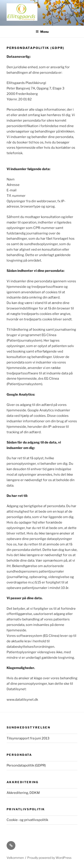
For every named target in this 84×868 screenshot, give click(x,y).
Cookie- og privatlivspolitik (27, 820)
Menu (42, 32)
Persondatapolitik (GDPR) (26, 765)
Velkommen (15, 858)
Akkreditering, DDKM (23, 793)
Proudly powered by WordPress (49, 858)
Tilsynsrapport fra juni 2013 (28, 738)
